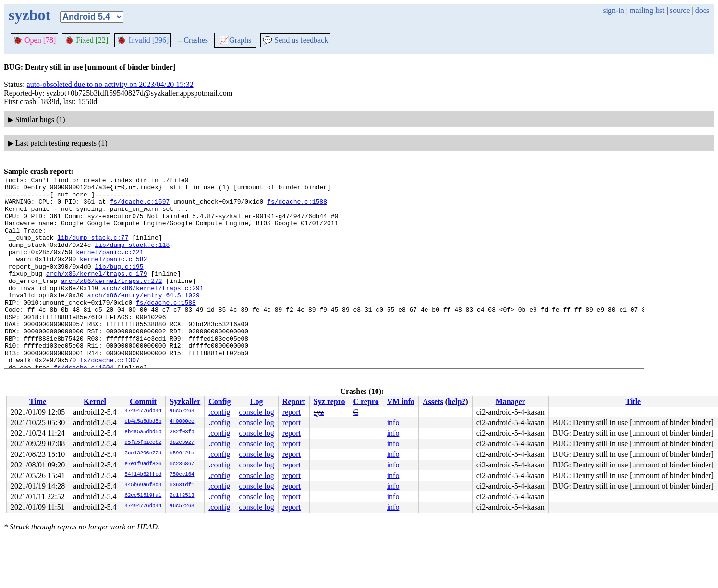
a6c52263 (182, 411)
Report (294, 401)
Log (257, 401)
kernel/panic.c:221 (110, 268)
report (292, 412)
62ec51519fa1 (143, 496)
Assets (433, 401)
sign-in (613, 10)
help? (456, 401)
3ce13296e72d (143, 453)
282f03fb (182, 432)
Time (38, 401)
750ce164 (182, 475)
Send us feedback (295, 40)
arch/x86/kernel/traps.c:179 (97, 294)
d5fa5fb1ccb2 (143, 443)
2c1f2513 (182, 496)
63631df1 (182, 485)
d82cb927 (182, 443)
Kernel (95, 401)
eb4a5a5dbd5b (143, 422)
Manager (511, 401)
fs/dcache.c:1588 (297, 207)
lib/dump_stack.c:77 (93, 250)
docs (702, 10)
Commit (143, 401)
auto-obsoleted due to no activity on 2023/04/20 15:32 (110, 84)
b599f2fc (182, 453)
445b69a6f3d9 (143, 485)
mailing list (647, 10)
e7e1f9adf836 (143, 464)
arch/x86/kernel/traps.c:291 (153, 311)
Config (219, 401)
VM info (401, 401)
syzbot (30, 15)
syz (319, 412)
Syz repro (329, 401)
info (393, 423)
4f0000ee (182, 422)
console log (257, 412)
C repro (366, 401)
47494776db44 (143, 411)
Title (633, 401)
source (680, 10)
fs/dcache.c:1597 (140, 207)
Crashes (193, 40)
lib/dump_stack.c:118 (132, 259)
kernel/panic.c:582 (113, 276)
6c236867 (182, 464)
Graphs (235, 40)
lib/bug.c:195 (119, 285)
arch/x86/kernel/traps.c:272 (112, 302)
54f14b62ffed (143, 475)
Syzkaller (185, 401)
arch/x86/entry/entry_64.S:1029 (144, 319)
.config (219, 412)
